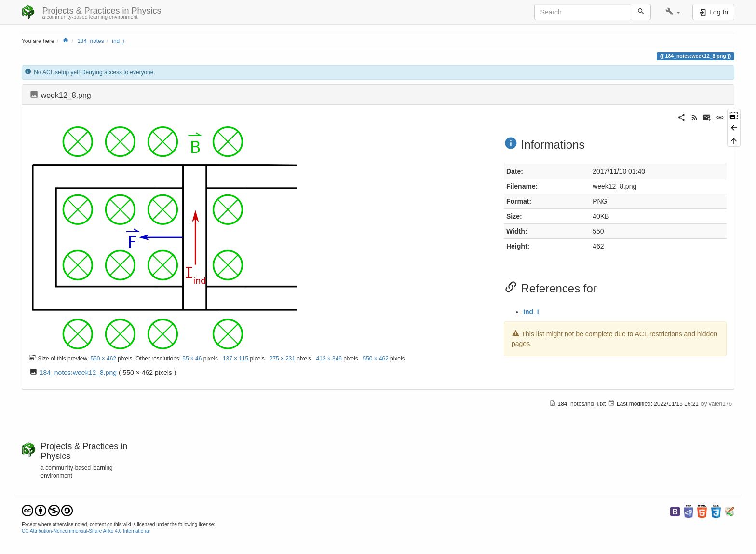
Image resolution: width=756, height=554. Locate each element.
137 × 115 (236, 359)
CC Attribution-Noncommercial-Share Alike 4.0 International (86, 531)
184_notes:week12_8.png (78, 373)
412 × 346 (329, 359)
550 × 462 (103, 359)
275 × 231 (282, 359)
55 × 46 (192, 359)
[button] (673, 12)
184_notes (91, 41)
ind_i (118, 41)
